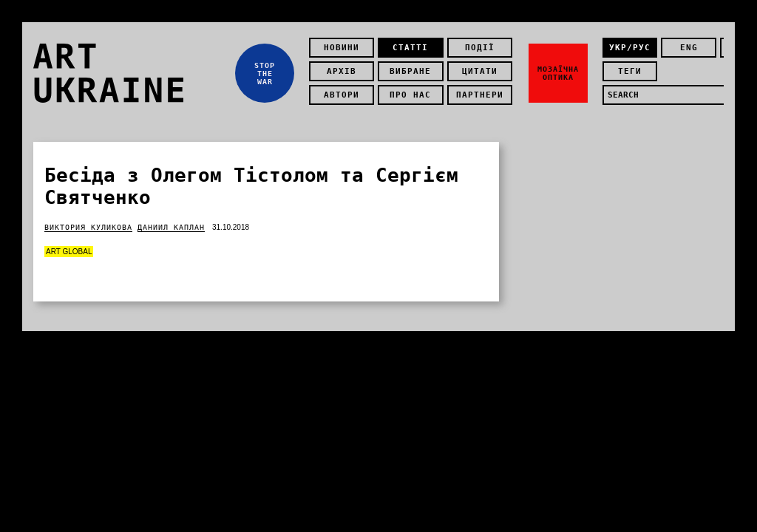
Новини (342, 48)
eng (689, 48)
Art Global (69, 252)
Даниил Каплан (171, 227)
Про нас (410, 95)
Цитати (480, 71)
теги (630, 71)
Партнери (480, 95)
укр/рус (630, 48)
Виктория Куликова (88, 227)
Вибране (410, 71)
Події (480, 48)
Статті (410, 48)
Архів (342, 71)
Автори (342, 95)
